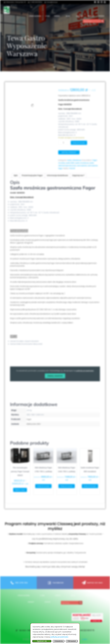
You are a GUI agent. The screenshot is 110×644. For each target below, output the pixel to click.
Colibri (85, 639)
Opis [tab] (16, 175)
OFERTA (58, 16)
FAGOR (72, 168)
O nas (48, 16)
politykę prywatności (85, 371)
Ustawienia (59, 641)
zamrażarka (82, 166)
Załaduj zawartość (55, 376)
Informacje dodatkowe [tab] (57, 175)
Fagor (95, 160)
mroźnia (62, 163)
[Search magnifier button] (102, 21)
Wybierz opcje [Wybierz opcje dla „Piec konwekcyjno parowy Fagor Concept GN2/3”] (20, 490)
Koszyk (101, 16)
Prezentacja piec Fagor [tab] (32, 175)
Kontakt (80, 16)
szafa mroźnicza (82, 163)
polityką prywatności (59, 637)
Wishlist (91, 16)
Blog (69, 16)
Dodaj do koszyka (79, 143)
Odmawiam (72, 641)
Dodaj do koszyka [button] (43, 486)
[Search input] (92, 21)
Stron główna (35, 16)
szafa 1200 (70, 163)
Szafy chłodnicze (74, 160)
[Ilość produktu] (64, 143)
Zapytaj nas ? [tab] (78, 175)
